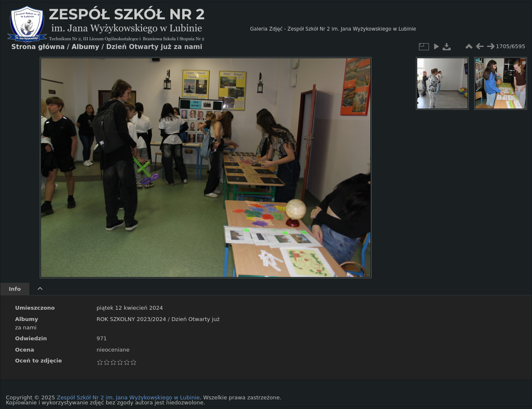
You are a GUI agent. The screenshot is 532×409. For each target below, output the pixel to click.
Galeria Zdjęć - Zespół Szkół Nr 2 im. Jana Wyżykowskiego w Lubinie (333, 29)
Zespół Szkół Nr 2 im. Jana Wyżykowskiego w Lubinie (128, 397)
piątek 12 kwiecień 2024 (130, 308)
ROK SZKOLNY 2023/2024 (131, 319)
